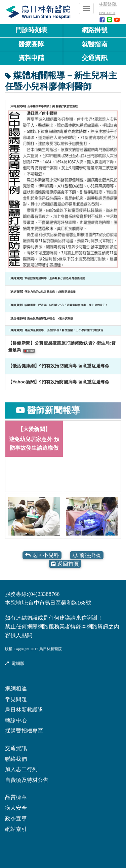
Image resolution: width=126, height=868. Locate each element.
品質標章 (16, 797)
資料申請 (31, 58)
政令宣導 (16, 818)
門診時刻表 (32, 30)
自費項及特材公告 (27, 780)
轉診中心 (16, 720)
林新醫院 (108, 4)
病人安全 (16, 808)
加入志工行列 (21, 769)
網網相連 (16, 688)
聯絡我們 (16, 759)
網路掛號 (95, 30)
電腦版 (15, 663)
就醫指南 (95, 44)
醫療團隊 (31, 44)
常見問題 (16, 699)
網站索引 (16, 829)
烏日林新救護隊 (24, 709)
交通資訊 (95, 58)
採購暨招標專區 (24, 730)
